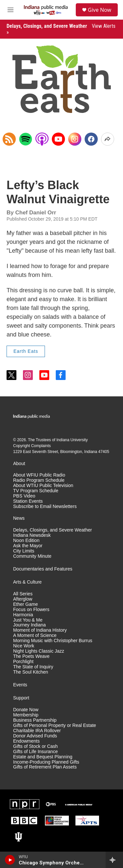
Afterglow (23, 599)
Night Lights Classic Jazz (39, 651)
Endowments (26, 741)
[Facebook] (91, 139)
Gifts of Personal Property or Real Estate (55, 725)
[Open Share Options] (108, 139)
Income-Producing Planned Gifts (46, 762)
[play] (10, 860)
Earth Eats (26, 351)
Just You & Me (28, 620)
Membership (26, 715)
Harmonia (23, 615)
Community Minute (32, 556)
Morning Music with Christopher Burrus (53, 641)
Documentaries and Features (43, 569)
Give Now (100, 10)
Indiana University (72, 440)
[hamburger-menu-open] (10, 10)
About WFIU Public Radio (39, 475)
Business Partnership (35, 720)
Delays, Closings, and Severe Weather (52, 530)
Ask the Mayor (28, 546)
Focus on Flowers (31, 610)
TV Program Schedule (36, 491)
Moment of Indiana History (40, 630)
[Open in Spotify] (26, 139)
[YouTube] (58, 139)
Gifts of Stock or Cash (35, 746)
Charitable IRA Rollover (37, 731)
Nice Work (24, 646)
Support (21, 698)
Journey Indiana (30, 625)
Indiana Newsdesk (32, 535)
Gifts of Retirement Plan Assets (45, 767)
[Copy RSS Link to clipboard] (9, 139)
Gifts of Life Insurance (35, 752)
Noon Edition (26, 541)
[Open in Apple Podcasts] (42, 139)
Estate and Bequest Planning (43, 757)
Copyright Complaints (32, 446)
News (19, 518)
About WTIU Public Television (43, 486)
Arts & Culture (27, 582)
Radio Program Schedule (39, 480)
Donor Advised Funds (35, 736)
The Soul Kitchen (31, 672)
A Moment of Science (35, 635)
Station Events (28, 501)
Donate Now (26, 710)
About (19, 464)
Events (20, 685)
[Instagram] (75, 139)
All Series (23, 594)
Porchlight (23, 662)
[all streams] (114, 860)
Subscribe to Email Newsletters (45, 506)
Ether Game (25, 604)
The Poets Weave (31, 656)
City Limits (24, 551)
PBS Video (24, 496)
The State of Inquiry (33, 667)
